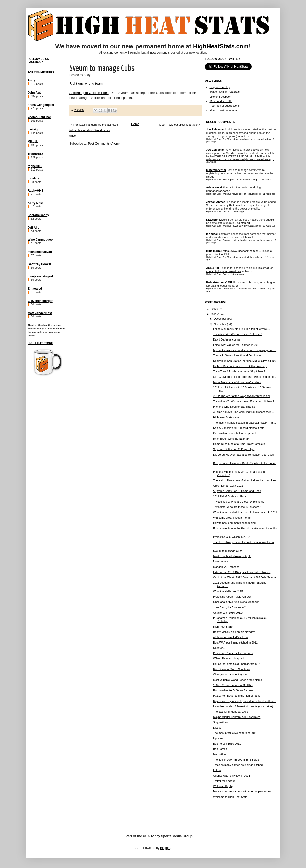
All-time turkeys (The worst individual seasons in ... (244, 412)
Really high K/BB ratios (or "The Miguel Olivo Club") (244, 361)
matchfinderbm (216, 170)
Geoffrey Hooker (40, 264)
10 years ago (265, 180)
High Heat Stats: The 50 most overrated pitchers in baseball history (239, 139)
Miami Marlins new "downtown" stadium (237, 382)
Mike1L (33, 142)
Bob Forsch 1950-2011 (227, 744)
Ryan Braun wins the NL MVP (231, 439)
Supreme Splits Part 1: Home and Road (237, 491)
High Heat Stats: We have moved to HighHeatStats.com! (234, 194)
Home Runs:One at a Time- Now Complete (239, 444)
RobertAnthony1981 (219, 282)
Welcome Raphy (223, 786)
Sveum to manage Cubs (228, 551)
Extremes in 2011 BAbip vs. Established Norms (242, 572)
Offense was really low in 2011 (232, 776)
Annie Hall (213, 268)
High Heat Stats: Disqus (218, 212)
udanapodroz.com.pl (219, 191)
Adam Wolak (214, 187)
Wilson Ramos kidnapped (228, 658)
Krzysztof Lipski (217, 220)
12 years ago (269, 226)
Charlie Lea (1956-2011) (228, 613)
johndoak (212, 234)
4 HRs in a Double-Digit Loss (231, 637)
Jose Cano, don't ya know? (229, 607)
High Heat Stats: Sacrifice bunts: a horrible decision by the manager (239, 240)
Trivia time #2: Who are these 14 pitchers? (239, 502)
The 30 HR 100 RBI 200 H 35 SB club (236, 760)
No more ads (221, 561)
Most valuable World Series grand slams (237, 680)
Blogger (165, 848)
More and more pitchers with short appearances (242, 791)
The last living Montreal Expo (231, 712)
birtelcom (34, 178)
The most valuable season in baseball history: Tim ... (245, 423)
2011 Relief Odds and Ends (230, 496)
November (221, 324)
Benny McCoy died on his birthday (234, 632)
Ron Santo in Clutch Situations (232, 669)
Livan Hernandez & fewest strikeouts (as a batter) (243, 706)
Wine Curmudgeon (41, 240)
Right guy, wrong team (86, 83)
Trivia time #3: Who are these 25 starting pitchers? (244, 401)
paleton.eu (243, 223)
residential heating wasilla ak (224, 271)
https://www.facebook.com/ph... (242, 251)
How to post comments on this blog (234, 523)
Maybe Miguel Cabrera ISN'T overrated (237, 717)
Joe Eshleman (215, 129)
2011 (214, 314)
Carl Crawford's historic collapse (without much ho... (244, 377)
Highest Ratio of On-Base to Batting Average (240, 366)
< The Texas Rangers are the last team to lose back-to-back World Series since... (94, 130)
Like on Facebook (221, 97)
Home (135, 124)
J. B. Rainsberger (40, 301)
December (221, 319)
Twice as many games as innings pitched (238, 765)
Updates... (219, 648)
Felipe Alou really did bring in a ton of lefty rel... (241, 329)
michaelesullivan (40, 252)
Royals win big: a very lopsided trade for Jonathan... (244, 701)
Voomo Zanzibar (39, 117)
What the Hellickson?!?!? (228, 591)
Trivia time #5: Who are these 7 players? (237, 334)
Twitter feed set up (224, 781)
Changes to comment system (231, 674)
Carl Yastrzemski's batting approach (235, 433)
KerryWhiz (35, 203)
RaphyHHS (35, 191)
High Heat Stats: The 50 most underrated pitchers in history (235, 257)
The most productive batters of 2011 (235, 733)
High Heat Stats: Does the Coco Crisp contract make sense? (236, 289)
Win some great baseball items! (232, 518)
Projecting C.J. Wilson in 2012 (231, 537)
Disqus (217, 728)
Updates (218, 738)
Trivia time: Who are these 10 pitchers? (237, 507)
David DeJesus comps (227, 339)
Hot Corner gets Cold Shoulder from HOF (238, 664)
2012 (214, 309)
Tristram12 (35, 154)
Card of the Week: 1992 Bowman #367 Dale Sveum (244, 577)
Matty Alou (219, 754)
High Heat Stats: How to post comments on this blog (231, 180)
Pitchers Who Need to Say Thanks (234, 407)
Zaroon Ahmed (216, 202)
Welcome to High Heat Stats (230, 797)
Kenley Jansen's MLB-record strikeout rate (239, 428)
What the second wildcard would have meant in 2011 (245, 512)
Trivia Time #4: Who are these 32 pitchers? (239, 371)
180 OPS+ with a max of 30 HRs (233, 685)
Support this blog (220, 87)
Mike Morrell (214, 251)
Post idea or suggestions (225, 106)
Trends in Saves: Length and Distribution (238, 355)
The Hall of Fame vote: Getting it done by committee (245, 480)
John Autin (35, 93)
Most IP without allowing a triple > (180, 125)
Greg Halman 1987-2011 (228, 486)
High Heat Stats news (226, 417)
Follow (217, 770)
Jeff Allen (34, 228)
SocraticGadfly (38, 215)
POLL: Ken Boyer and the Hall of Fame (237, 696)
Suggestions (221, 722)
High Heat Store (40, 343)
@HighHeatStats (229, 92)
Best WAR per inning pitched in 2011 (235, 643)
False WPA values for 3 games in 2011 (236, 345)
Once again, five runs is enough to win (236, 602)
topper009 (35, 166)
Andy (31, 80)
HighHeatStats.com (221, 46)
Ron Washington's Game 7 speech (234, 690)
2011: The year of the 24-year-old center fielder (242, 396)
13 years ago (238, 274)
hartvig (33, 129)
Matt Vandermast (40, 313)
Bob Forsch (220, 749)
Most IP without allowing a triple (232, 556)
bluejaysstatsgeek (41, 276)
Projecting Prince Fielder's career (233, 653)
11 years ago (269, 194)
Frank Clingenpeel (41, 105)
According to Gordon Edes (89, 93)
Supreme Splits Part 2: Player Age (234, 449)
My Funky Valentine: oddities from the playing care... (245, 350)
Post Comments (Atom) (104, 144)
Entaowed (35, 289)
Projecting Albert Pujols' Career (232, 597)
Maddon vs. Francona (226, 567)
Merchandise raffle (221, 101)
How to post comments (224, 110)
